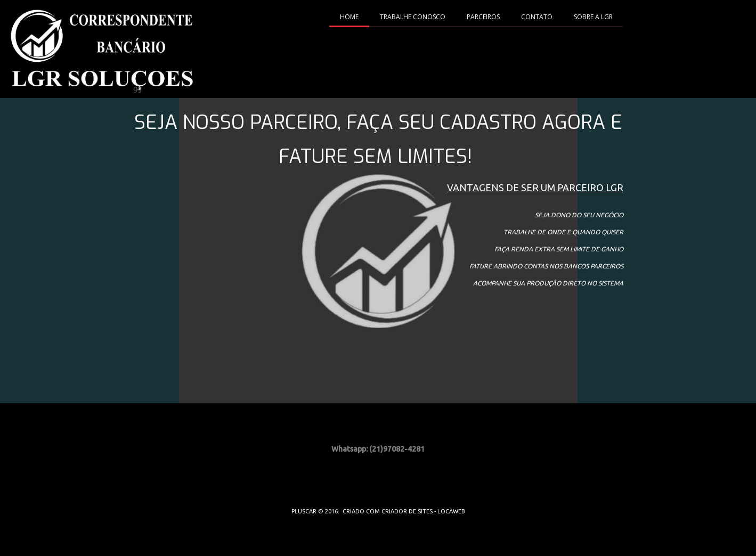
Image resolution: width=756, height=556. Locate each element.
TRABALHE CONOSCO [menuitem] (413, 17)
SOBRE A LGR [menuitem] (593, 17)
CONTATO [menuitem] (537, 17)
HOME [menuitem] (349, 17)
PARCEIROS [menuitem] (483, 17)
